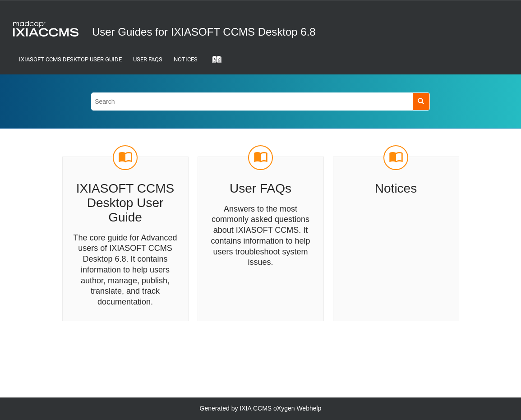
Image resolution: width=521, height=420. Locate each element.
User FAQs (148, 59)
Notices (186, 59)
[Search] (421, 101)
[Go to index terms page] (214, 62)
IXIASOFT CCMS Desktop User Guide (70, 59)
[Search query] (260, 101)
